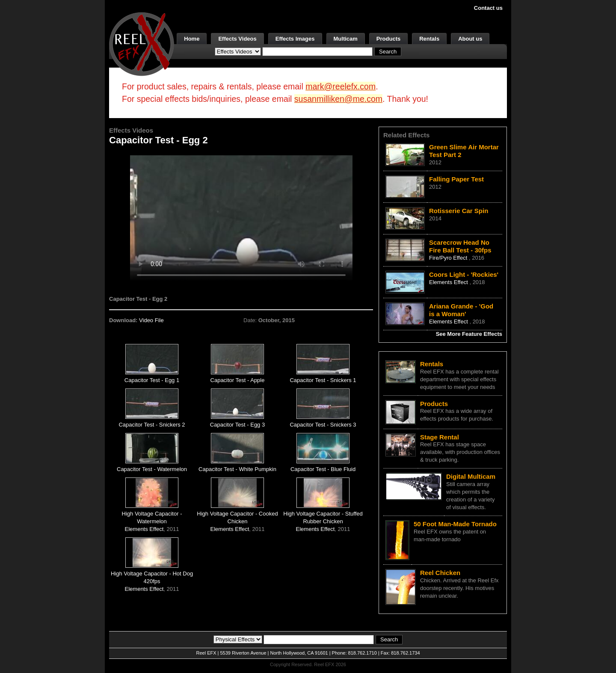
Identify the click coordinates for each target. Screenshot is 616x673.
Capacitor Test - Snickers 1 (323, 380)
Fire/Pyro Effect (449, 258)
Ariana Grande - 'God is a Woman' (461, 310)
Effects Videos (237, 39)
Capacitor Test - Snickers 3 (323, 425)
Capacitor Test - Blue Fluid (323, 469)
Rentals (429, 39)
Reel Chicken (440, 573)
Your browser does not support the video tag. (241, 218)
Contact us (488, 8)
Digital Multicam (471, 476)
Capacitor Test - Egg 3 (237, 425)
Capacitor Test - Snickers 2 (152, 425)
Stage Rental (440, 437)
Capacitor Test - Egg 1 (152, 380)
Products (388, 39)
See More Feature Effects (469, 334)
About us (470, 39)
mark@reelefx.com (341, 86)
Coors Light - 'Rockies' (464, 274)
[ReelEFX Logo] (142, 43)
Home (192, 39)
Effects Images (295, 39)
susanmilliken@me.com (338, 99)
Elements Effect (144, 529)
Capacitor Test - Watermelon (152, 469)
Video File (151, 320)
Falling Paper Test (456, 179)
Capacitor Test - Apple (238, 380)
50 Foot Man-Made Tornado (455, 524)
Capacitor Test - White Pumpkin (237, 469)
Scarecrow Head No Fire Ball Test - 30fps (460, 246)
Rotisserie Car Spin (459, 211)
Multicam (346, 39)
